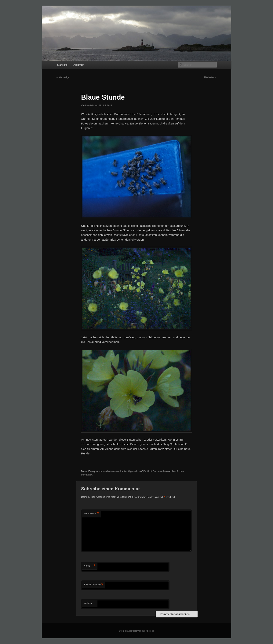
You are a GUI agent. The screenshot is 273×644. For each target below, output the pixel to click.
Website (88, 603)
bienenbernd (114, 471)
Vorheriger (63, 77)
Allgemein (79, 65)
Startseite (62, 65)
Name (89, 566)
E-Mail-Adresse (93, 585)
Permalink (87, 475)
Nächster (211, 77)
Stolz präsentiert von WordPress (136, 631)
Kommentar (91, 514)
